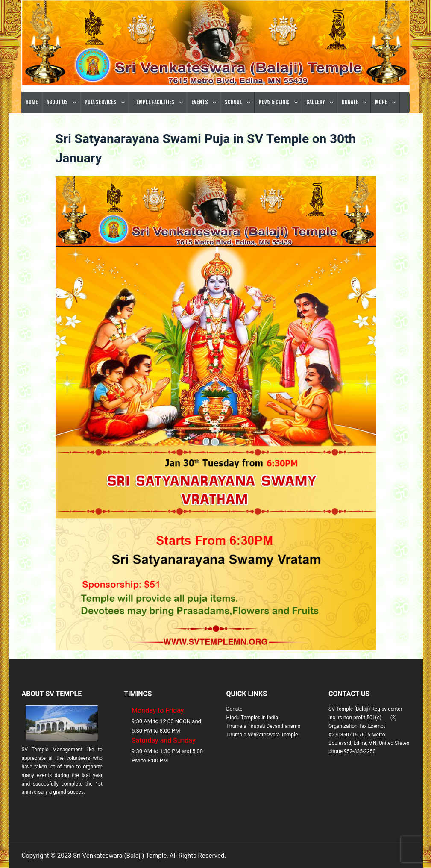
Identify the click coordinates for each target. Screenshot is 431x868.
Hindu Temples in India (252, 718)
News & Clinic (280, 103)
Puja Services (106, 103)
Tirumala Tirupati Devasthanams (263, 726)
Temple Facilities (160, 103)
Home (32, 102)
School (239, 103)
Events (205, 103)
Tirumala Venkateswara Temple (262, 735)
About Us (63, 103)
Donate (356, 103)
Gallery (321, 103)
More (387, 103)
